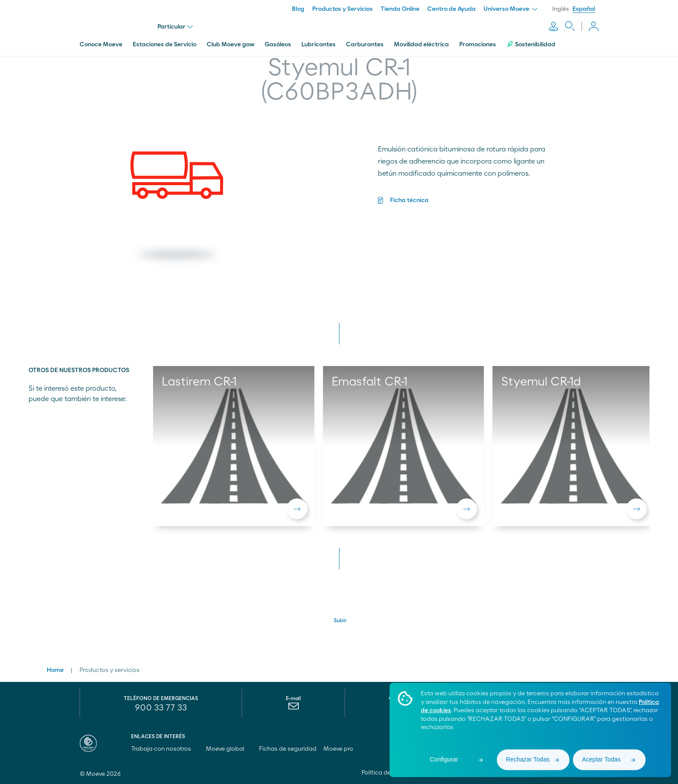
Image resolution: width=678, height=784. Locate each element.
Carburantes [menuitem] (365, 45)
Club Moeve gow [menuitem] (230, 45)
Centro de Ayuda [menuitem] (451, 9)
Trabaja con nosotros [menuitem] (165, 749)
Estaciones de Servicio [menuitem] (165, 45)
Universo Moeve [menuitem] (510, 9)
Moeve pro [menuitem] (342, 749)
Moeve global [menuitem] (229, 749)
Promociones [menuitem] (478, 45)
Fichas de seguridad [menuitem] (288, 749)
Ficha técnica (409, 200)
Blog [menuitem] (298, 9)
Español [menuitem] (584, 9)
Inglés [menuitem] (561, 9)
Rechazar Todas (528, 759)
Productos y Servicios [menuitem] (342, 9)
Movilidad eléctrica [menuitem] (421, 45)
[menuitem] (293, 708)
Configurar (444, 759)
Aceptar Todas (601, 759)
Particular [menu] (175, 27)
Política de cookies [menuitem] (388, 773)
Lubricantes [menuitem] (318, 45)
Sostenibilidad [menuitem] (531, 44)
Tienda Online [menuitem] (400, 9)
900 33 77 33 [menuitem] (161, 708)
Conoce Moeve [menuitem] (101, 45)
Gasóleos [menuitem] (278, 45)
